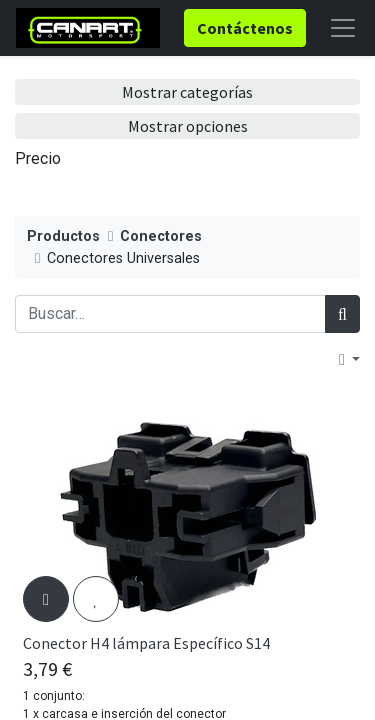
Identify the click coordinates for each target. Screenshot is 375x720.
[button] (349, 359)
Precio (38, 158)
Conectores (161, 236)
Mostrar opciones (188, 126)
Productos (63, 236)
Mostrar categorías (187, 92)
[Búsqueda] (342, 314)
